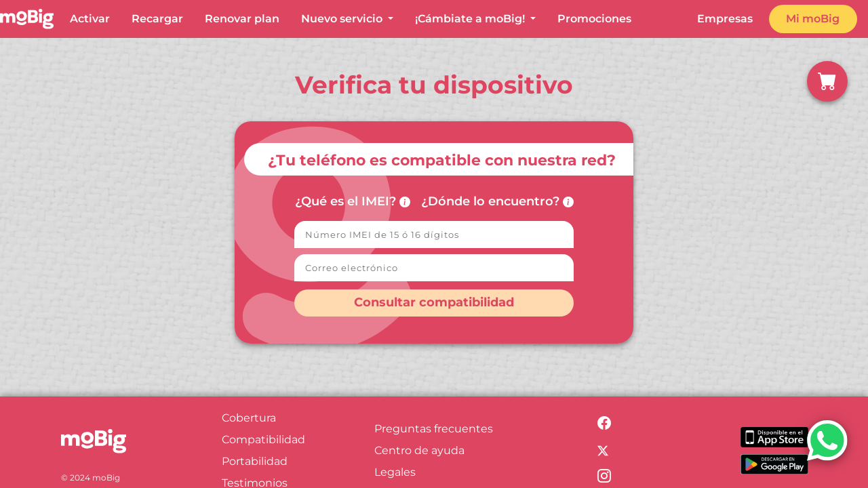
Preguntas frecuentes (434, 429)
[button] (827, 81)
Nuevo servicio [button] (343, 19)
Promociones (594, 19)
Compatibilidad (263, 440)
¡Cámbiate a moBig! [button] (471, 19)
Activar (90, 19)
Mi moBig (813, 19)
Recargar (157, 19)
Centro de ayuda (419, 450)
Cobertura (249, 418)
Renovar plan (242, 19)
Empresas (725, 19)
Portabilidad (255, 461)
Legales (395, 472)
